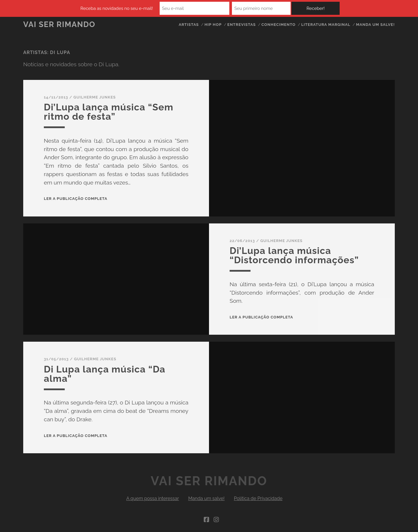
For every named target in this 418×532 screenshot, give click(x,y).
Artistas (189, 25)
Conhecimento (278, 25)
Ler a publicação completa (76, 199)
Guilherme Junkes (95, 97)
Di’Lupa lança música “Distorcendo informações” (294, 255)
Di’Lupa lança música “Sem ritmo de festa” (109, 112)
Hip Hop (213, 25)
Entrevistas (242, 25)
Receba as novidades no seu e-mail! (117, 8)
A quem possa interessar (153, 498)
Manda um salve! (375, 25)
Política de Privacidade (258, 498)
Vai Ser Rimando (59, 24)
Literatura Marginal (326, 25)
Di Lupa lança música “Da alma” (105, 374)
